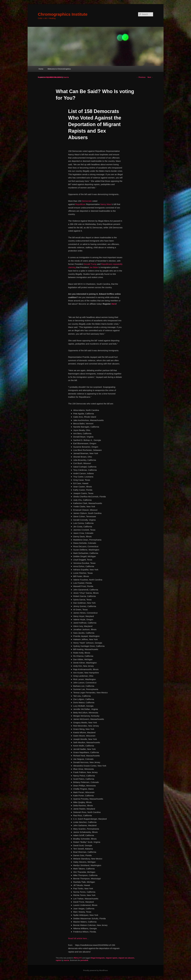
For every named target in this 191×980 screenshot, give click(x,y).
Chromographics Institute (63, 14)
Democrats (87, 201)
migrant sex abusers (126, 958)
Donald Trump (90, 264)
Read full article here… (79, 938)
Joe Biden (94, 267)
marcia (66, 77)
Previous (141, 77)
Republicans (107, 264)
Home (41, 69)
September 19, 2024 (46, 77)
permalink (84, 960)
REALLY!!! (78, 958)
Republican (80, 204)
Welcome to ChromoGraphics (59, 69)
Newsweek (58, 77)
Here (114, 304)
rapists (58, 960)
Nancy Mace (106, 204)
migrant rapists (112, 958)
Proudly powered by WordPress (95, 970)
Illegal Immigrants (98, 958)
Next (150, 77)
